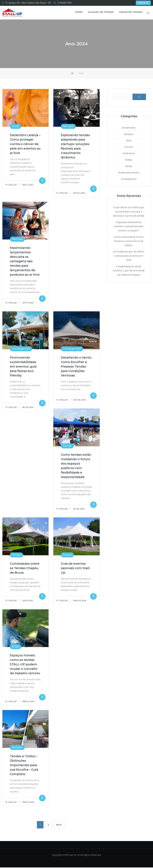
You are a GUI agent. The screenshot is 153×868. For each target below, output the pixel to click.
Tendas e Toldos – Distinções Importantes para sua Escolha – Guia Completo (24, 766)
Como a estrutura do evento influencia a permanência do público (129, 242)
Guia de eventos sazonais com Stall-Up (76, 569)
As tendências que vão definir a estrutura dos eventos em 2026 (129, 256)
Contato (143, 3)
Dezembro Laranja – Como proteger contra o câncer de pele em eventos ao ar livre (25, 145)
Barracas (68, 127)
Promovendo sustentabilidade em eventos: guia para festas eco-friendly (23, 367)
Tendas (17, 555)
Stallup (11, 185)
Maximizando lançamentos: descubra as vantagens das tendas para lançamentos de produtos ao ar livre (25, 262)
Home (79, 12)
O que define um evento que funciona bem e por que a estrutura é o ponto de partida (129, 212)
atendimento (129, 128)
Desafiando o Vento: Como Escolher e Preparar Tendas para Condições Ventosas (76, 367)
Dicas (15, 127)
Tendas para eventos (129, 173)
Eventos (129, 147)
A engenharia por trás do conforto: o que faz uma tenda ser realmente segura (129, 271)
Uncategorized (21, 349)
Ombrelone (129, 154)
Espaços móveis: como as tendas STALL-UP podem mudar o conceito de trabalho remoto (25, 665)
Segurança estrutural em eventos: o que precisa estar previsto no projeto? (129, 227)
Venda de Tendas (131, 12)
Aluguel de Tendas (101, 12)
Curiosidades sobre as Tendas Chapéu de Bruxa (25, 569)
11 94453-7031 (65, 3)
